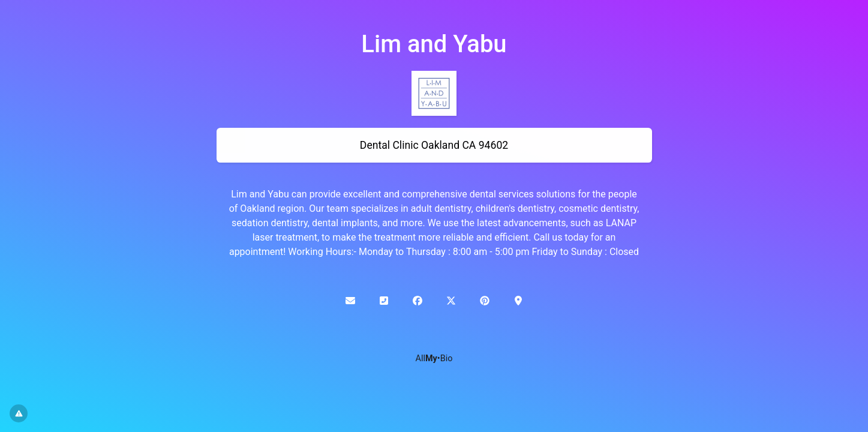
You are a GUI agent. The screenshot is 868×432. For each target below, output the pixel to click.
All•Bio (434, 358)
